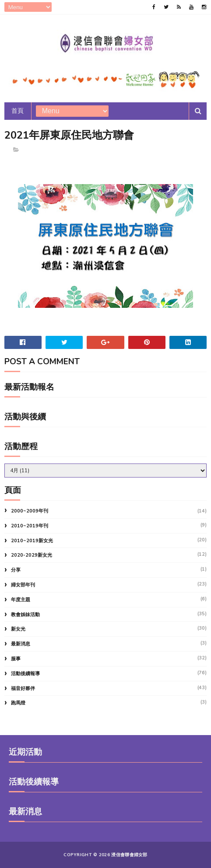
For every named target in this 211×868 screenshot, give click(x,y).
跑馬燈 (18, 703)
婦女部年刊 (23, 585)
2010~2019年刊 (30, 526)
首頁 (18, 111)
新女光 (18, 629)
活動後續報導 (25, 674)
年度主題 (21, 600)
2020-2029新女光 (32, 555)
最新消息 (21, 644)
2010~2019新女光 (32, 541)
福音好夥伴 (23, 688)
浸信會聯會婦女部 (129, 855)
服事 (16, 659)
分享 (16, 570)
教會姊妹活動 (25, 615)
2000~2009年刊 (30, 511)
